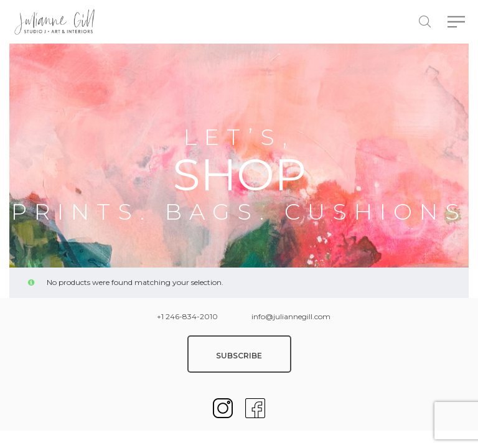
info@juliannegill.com (291, 316)
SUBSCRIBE (239, 356)
